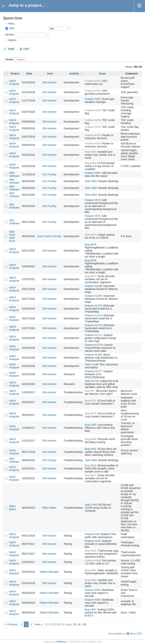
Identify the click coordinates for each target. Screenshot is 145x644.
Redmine (61, 642)
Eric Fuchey (49, 174)
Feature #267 (93, 99)
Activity (74, 74)
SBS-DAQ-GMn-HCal (12, 236)
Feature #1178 (93, 345)
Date (11, 28)
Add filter (9, 35)
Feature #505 (93, 173)
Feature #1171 (93, 335)
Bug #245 (90, 425)
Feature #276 (93, 135)
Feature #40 (92, 534)
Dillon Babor (13, 508)
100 (84, 624)
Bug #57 (90, 391)
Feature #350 (93, 590)
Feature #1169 (93, 286)
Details (10, 60)
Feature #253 (93, 91)
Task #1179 (92, 381)
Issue (102, 74)
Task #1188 (92, 364)
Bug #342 (90, 449)
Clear (26, 49)
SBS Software (14, 174)
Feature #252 (93, 81)
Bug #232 (90, 551)
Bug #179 (90, 401)
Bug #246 (90, 439)
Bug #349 (90, 163)
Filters (11, 24)
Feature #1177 (93, 371)
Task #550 (91, 181)
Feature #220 (93, 541)
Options (12, 40)
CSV (140, 634)
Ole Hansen (49, 82)
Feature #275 (93, 110)
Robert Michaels (49, 572)
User (50, 74)
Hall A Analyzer (14, 82)
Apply (11, 49)
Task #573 (91, 235)
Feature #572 (93, 200)
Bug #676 (90, 245)
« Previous (11, 624)
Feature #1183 (93, 355)
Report (21, 60)
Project (15, 74)
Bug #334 (90, 152)
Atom (132, 634)
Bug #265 (90, 570)
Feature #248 (93, 560)
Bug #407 (90, 609)
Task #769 (91, 505)
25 (75, 624)
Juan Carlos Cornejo (49, 236)
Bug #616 (90, 465)
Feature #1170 (93, 306)
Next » (39, 624)
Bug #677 (90, 276)
